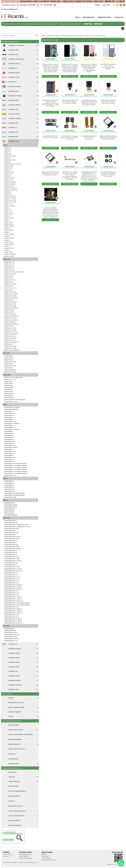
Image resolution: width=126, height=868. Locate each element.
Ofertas (88, 24)
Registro (98, 5)
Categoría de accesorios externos (71, 24)
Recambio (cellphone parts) (11, 24)
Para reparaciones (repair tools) (33, 24)
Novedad (98, 24)
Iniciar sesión (106, 5)
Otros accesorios (51, 24)
